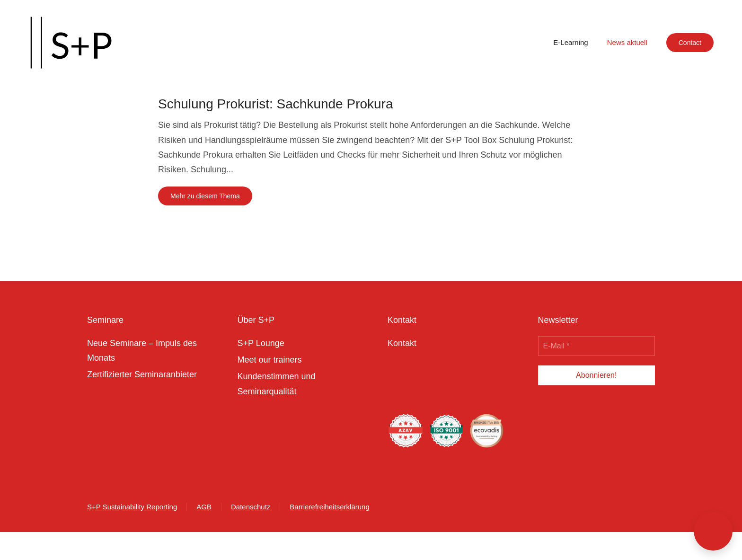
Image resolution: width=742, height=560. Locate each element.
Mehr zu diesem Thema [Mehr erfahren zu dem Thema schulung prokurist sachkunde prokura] (205, 196)
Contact (690, 43)
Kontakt (402, 343)
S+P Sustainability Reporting (132, 507)
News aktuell (627, 42)
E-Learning (570, 42)
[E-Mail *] (597, 346)
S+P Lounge (261, 343)
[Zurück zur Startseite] (71, 43)
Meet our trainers (270, 360)
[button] (713, 531)
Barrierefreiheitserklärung (329, 507)
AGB (204, 507)
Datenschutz (251, 507)
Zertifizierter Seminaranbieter (142, 374)
